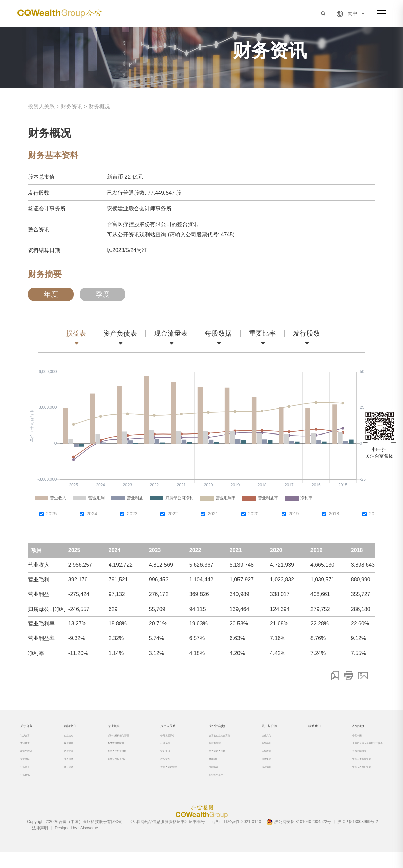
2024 (92, 514)
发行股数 (306, 333)
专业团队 (28, 770)
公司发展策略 (162, 741)
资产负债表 (120, 333)
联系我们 (303, 729)
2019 (294, 514)
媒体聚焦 (67, 750)
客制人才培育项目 (113, 760)
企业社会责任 (211, 729)
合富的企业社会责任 (213, 741)
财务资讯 (72, 106)
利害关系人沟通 (209, 760)
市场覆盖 (28, 750)
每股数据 (218, 333)
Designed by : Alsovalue (77, 844)
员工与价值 (262, 729)
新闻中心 (69, 729)
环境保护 (203, 770)
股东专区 (158, 770)
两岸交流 (67, 760)
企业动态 (67, 741)
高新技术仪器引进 (113, 770)
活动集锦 (256, 770)
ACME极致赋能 (111, 750)
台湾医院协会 (342, 760)
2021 (213, 514)
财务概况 (99, 106)
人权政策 (256, 760)
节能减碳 (203, 779)
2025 (51, 514)
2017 (374, 514)
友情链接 (341, 729)
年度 (51, 294)
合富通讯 (28, 789)
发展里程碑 (30, 760)
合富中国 (338, 741)
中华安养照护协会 (346, 779)
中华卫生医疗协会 (346, 770)
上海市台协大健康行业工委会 (357, 750)
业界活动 (67, 770)
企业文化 (256, 741)
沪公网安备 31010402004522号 (299, 838)
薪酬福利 (256, 750)
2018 (334, 514)
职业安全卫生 (207, 789)
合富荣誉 (28, 779)
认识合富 (28, 741)
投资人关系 (41, 106)
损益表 (76, 333)
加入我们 (256, 779)
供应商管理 (205, 750)
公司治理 (158, 750)
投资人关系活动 (164, 779)
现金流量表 (171, 333)
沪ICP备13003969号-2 (359, 838)
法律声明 (40, 844)
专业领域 (108, 729)
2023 (132, 514)
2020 (253, 514)
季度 (103, 294)
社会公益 (67, 779)
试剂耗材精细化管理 (115, 741)
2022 (172, 514)
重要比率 (262, 333)
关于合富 (31, 729)
